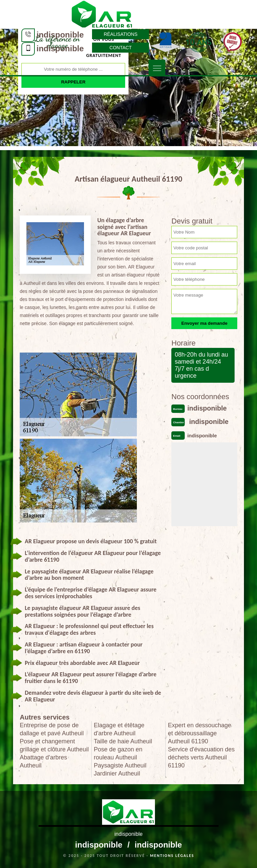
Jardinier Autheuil (117, 773)
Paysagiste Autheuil (120, 765)
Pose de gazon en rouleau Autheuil (118, 753)
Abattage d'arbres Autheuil (44, 761)
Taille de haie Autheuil (123, 741)
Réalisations (121, 34)
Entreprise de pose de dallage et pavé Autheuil (52, 729)
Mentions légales (172, 856)
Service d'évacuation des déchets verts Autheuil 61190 (201, 757)
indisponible (60, 35)
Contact (121, 48)
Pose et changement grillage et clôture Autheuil (54, 745)
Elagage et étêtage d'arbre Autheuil (119, 729)
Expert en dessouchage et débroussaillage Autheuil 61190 (200, 733)
